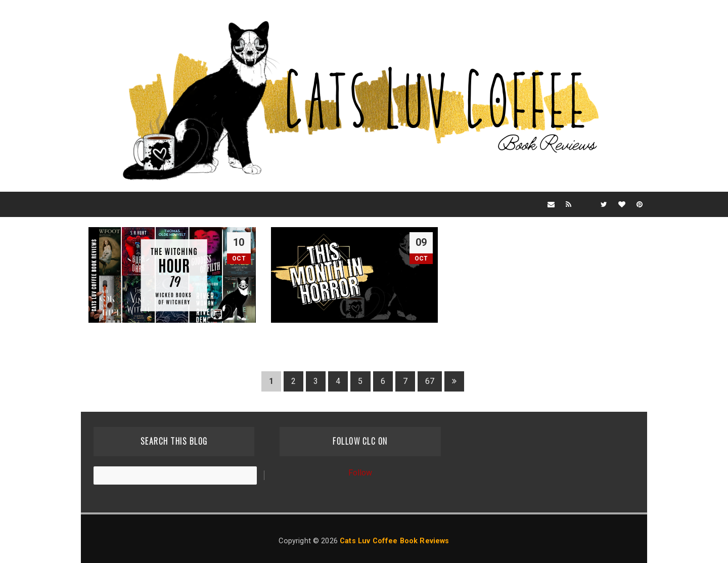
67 (430, 381)
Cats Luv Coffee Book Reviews (394, 541)
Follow (360, 473)
